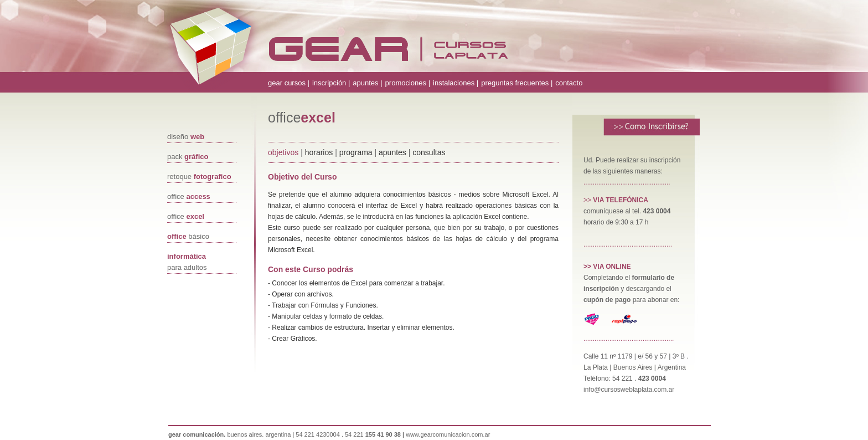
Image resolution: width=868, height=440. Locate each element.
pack (188, 157)
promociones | (408, 83)
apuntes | (367, 83)
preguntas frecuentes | (517, 83)
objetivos (283, 152)
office (189, 196)
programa (357, 152)
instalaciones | (456, 83)
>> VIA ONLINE (607, 267)
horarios (319, 152)
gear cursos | (289, 83)
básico (188, 236)
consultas (429, 152)
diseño (186, 137)
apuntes (392, 152)
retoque (199, 176)
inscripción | (331, 83)
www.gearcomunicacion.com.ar (448, 434)
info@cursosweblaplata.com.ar (629, 390)
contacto (569, 83)
